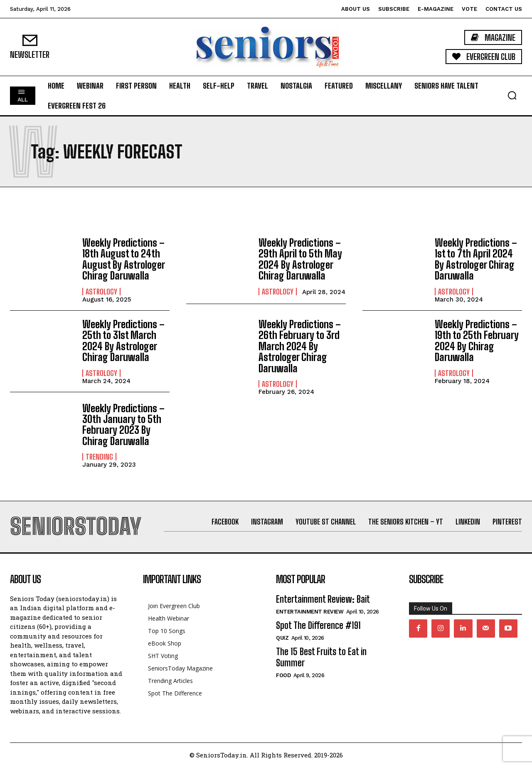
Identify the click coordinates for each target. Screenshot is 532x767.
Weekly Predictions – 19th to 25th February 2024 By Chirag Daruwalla (477, 341)
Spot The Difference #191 (318, 625)
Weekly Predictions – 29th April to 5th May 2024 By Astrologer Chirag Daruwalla (300, 259)
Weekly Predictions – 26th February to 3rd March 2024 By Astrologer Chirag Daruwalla (300, 346)
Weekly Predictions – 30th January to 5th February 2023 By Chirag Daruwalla (123, 425)
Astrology (101, 292)
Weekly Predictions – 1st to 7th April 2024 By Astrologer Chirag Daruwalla (476, 259)
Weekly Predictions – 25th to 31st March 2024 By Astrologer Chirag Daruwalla (123, 341)
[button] (512, 95)
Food (283, 675)
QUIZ (282, 638)
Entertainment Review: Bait (323, 599)
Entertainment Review (310, 612)
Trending (99, 457)
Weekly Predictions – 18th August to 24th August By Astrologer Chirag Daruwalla (123, 259)
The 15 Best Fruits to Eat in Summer (321, 657)
